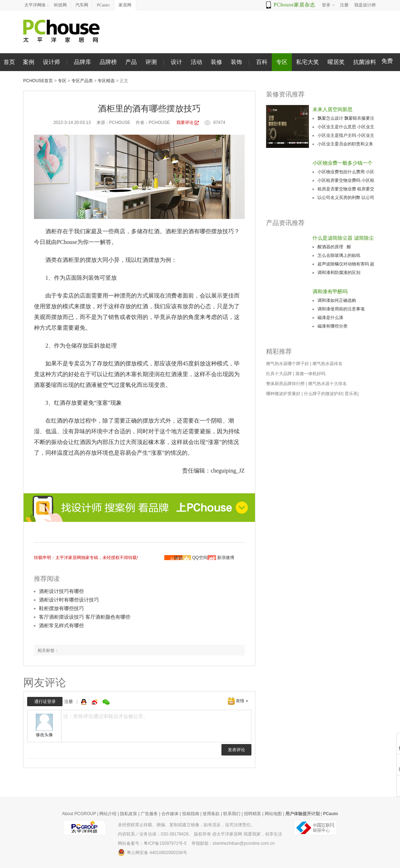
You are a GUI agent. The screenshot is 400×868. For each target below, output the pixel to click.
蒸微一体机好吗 (310, 374)
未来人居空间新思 (332, 109)
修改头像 (44, 735)
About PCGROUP (79, 814)
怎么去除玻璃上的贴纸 (339, 255)
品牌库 (82, 62)
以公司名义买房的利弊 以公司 (346, 198)
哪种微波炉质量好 (283, 394)
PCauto (103, 5)
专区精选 (106, 81)
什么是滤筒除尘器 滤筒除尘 (343, 238)
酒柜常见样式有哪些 (61, 625)
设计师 (51, 62)
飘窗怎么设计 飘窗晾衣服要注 (346, 118)
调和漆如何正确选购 (337, 300)
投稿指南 (191, 814)
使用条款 (211, 814)
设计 (176, 62)
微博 (95, 702)
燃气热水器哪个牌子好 (287, 364)
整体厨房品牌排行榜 (285, 384)
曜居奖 (336, 62)
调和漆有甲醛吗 (330, 291)
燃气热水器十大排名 (327, 384)
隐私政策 (129, 814)
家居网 (125, 5)
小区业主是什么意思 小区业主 (346, 127)
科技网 (60, 5)
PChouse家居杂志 (294, 5)
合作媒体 (170, 814)
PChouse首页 (38, 81)
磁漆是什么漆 (330, 318)
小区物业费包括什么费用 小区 (346, 172)
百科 (262, 62)
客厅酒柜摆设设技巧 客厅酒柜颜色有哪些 (85, 617)
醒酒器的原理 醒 (334, 247)
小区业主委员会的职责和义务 (345, 144)
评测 (151, 62)
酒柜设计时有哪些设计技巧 (69, 600)
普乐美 (351, 394)
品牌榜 (108, 62)
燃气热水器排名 (327, 364)
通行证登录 (45, 702)
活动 (196, 62)
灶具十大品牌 (279, 374)
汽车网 (82, 5)
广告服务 (149, 814)
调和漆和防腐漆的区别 (339, 273)
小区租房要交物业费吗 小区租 (346, 180)
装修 (216, 62)
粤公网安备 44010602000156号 (152, 852)
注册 (69, 702)
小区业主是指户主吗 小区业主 (346, 135)
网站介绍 (108, 814)
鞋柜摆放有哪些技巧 (61, 608)
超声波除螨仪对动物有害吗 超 (346, 264)
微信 (178, 558)
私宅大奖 (307, 62)
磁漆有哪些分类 (332, 326)
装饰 (236, 62)
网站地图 (273, 814)
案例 (29, 62)
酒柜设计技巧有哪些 (61, 591)
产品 (131, 62)
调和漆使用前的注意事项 (341, 309)
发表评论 (236, 750)
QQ (85, 702)
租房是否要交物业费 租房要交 (346, 189)
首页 (9, 62)
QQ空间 (200, 558)
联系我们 (232, 814)
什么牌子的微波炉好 (323, 394)
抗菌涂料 (365, 62)
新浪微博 (226, 558)
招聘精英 (252, 814)
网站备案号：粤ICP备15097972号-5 (152, 843)
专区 (282, 62)
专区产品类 (82, 81)
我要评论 (185, 123)
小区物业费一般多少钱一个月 (342, 164)
